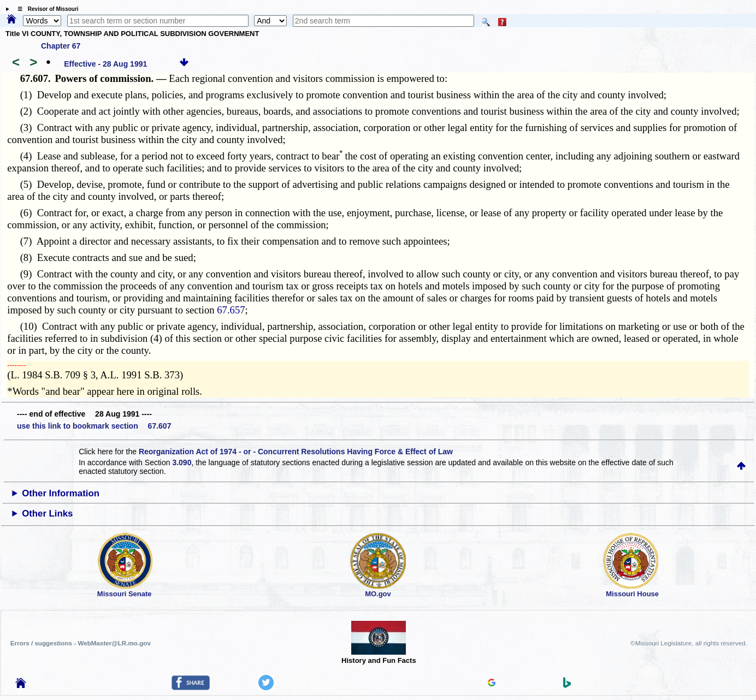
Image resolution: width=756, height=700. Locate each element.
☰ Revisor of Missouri (45, 9)
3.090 (182, 462)
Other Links (47, 514)
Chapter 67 (61, 46)
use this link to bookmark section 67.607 (94, 426)
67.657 (231, 310)
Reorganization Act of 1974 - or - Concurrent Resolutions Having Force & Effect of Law (296, 452)
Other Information (61, 493)
